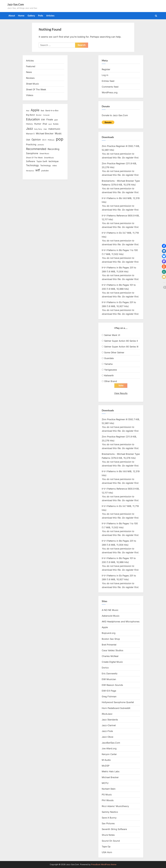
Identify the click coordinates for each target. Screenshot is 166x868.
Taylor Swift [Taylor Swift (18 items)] (42, 161)
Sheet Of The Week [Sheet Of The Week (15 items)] (34, 158)
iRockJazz (107, 714)
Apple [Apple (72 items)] (35, 110)
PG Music (107, 795)
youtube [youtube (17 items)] (45, 170)
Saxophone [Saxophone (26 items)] (32, 153)
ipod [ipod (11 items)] (50, 124)
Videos (30, 95)
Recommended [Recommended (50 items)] (36, 149)
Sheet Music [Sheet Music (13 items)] (44, 154)
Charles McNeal (110, 656)
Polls (41, 16)
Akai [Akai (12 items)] (28, 111)
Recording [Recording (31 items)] (53, 149)
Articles (50, 16)
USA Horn (107, 852)
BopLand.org (109, 633)
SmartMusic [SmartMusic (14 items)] (49, 158)
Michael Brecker (110, 777)
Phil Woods (108, 800)
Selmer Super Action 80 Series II (121, 341)
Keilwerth (109, 375)
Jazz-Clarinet (109, 725)
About (12, 16)
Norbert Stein (109, 789)
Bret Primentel (109, 645)
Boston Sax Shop (111, 639)
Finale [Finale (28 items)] (50, 119)
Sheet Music (33, 84)
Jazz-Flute (107, 731)
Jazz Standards (110, 720)
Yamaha (108, 364)
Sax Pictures (108, 823)
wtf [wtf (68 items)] (38, 170)
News (29, 72)
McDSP (106, 766)
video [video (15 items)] (55, 166)
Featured (31, 66)
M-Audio (106, 760)
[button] (164, 246)
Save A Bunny (109, 818)
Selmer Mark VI (112, 335)
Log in (105, 75)
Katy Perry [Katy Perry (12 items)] (38, 129)
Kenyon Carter (109, 754)
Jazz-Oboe (107, 737)
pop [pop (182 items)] (60, 139)
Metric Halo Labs (111, 772)
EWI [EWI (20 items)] (43, 120)
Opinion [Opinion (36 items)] (36, 140)
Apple (105, 627)
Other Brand (111, 381)
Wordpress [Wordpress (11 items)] (30, 171)
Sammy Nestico (110, 812)
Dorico (105, 668)
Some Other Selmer (114, 352)
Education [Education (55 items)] (33, 119)
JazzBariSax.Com (111, 743)
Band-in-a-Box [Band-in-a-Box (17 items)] (52, 110)
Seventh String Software (114, 829)
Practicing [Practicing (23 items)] (31, 145)
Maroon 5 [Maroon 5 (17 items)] (30, 134)
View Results (121, 393)
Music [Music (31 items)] (58, 133)
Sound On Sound (111, 841)
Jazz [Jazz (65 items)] (29, 129)
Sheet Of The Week (36, 89)
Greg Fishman (109, 697)
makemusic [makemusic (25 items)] (54, 129)
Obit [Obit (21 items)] (28, 140)
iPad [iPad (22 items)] (45, 124)
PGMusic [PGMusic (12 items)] (51, 140)
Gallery (31, 16)
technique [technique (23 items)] (54, 161)
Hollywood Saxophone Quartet (118, 702)
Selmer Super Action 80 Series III (121, 347)
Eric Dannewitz (110, 674)
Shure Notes (108, 835)
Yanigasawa (110, 370)
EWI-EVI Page (109, 691)
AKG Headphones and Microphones (121, 622)
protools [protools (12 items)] (41, 145)
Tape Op (106, 847)
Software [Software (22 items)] (31, 161)
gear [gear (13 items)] (56, 120)
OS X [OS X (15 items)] (44, 140)
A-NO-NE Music (110, 610)
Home (21, 16)
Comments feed (110, 87)
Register (106, 69)
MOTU (105, 783)
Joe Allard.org (109, 748)
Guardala (109, 358)
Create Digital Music (112, 662)
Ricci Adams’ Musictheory (115, 806)
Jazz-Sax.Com (16, 4)
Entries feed (108, 81)
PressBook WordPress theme (104, 864)
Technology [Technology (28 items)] (32, 165)
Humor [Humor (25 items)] (38, 124)
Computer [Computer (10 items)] (46, 115)
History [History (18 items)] (29, 124)
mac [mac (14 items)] (45, 129)
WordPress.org (110, 92)
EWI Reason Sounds (112, 685)
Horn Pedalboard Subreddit (116, 708)
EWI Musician (109, 679)
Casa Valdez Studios (113, 650)
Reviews (30, 78)
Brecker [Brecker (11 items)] (39, 115)
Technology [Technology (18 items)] (46, 165)
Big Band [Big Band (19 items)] (30, 115)
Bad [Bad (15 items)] (42, 111)
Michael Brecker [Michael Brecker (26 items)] (45, 133)
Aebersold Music (111, 616)
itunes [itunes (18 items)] (56, 124)
